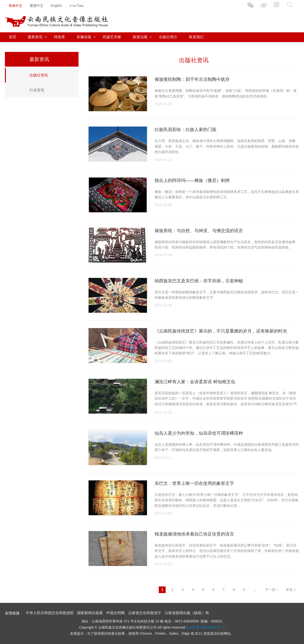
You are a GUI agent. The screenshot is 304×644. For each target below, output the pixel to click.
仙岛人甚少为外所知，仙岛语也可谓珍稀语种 (199, 433)
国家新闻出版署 (90, 613)
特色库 (59, 37)
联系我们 (196, 37)
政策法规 (140, 37)
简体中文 (15, 6)
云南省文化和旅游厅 (145, 613)
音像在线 (84, 37)
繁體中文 (37, 6)
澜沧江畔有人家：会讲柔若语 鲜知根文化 (195, 382)
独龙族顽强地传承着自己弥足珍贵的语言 (194, 534)
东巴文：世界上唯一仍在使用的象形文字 (194, 483)
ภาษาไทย (76, 6)
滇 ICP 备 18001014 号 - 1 (205, 627)
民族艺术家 (112, 37)
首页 (13, 37)
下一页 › (271, 590)
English (56, 6)
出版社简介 (168, 37)
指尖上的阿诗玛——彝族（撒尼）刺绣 (192, 180)
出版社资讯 (39, 75)
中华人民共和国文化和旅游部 (50, 613)
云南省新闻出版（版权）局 (187, 613)
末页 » (291, 590)
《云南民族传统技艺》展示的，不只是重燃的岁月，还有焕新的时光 (221, 331)
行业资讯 (37, 90)
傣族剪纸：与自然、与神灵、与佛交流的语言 (199, 231)
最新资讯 (35, 37)
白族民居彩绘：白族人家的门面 (185, 130)
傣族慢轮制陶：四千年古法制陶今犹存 (192, 79)
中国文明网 (115, 613)
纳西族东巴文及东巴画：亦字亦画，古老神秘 (199, 281)
